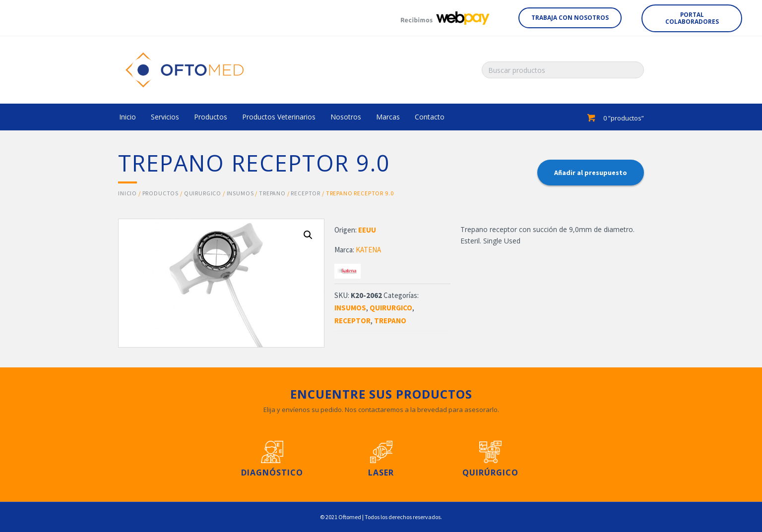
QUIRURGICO (203, 193)
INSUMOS (240, 193)
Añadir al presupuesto (591, 173)
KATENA (368, 250)
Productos (161, 193)
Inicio (127, 193)
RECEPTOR (306, 193)
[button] (570, 18)
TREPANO (272, 193)
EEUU (367, 230)
